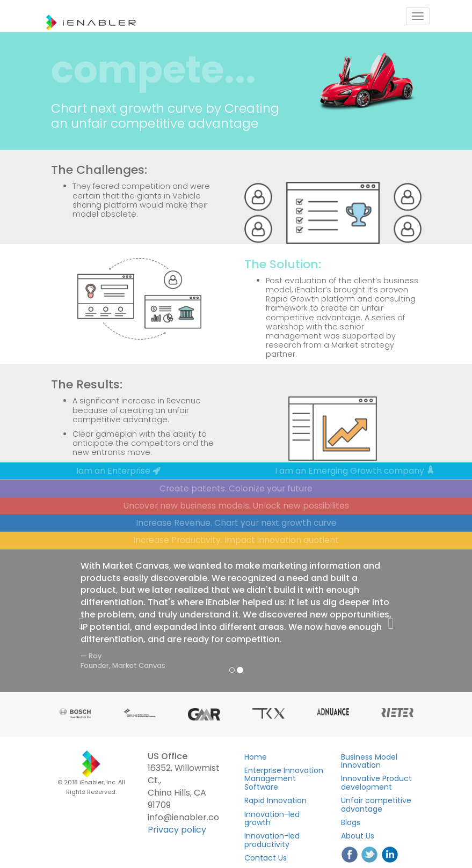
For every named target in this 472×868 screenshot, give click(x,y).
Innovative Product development (376, 782)
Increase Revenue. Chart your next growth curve (236, 523)
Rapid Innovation (275, 800)
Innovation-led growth (272, 818)
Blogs (351, 822)
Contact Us (266, 858)
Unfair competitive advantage (376, 804)
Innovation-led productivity (272, 840)
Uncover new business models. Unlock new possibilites (236, 506)
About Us (358, 836)
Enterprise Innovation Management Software (284, 779)
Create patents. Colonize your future (236, 488)
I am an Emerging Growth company (355, 471)
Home (256, 757)
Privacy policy (177, 830)
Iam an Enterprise (118, 471)
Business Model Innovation (369, 761)
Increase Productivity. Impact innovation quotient (236, 540)
